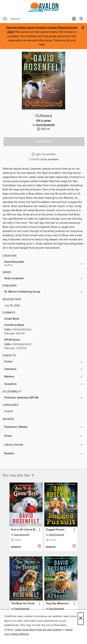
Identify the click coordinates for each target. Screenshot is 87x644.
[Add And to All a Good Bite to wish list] (39, 546)
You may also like (19, 475)
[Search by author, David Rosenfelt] (43, 264)
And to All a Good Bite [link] (24, 530)
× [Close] (81, 619)
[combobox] (36, 19)
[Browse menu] (81, 19)
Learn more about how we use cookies (38, 630)
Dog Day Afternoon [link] (57, 604)
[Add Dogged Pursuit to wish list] (74, 546)
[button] (44, 142)
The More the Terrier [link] (23, 604)
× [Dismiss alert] (83, 28)
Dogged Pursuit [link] (55, 530)
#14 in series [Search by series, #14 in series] (43, 121)
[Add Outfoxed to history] (44, 155)
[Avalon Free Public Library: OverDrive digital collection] (43, 7)
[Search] (5, 19)
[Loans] (74, 19)
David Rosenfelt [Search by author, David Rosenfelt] (45, 125)
